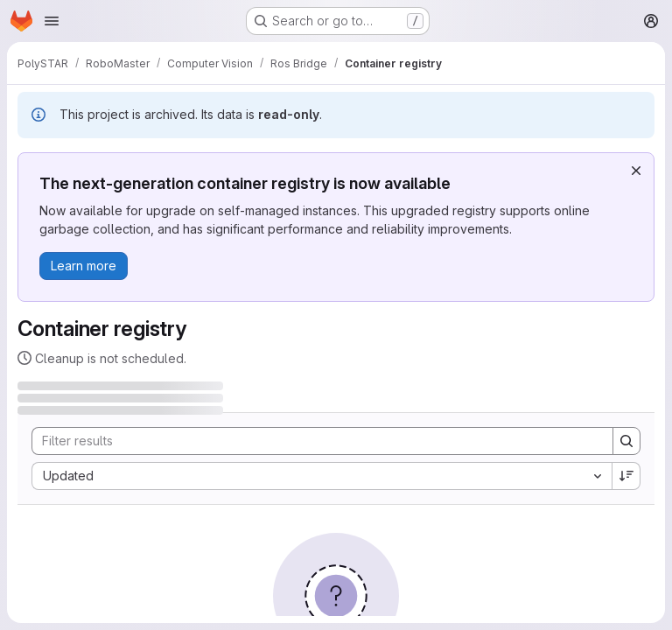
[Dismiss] (636, 171)
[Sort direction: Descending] (626, 476)
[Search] (314, 441)
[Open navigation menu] (52, 21)
